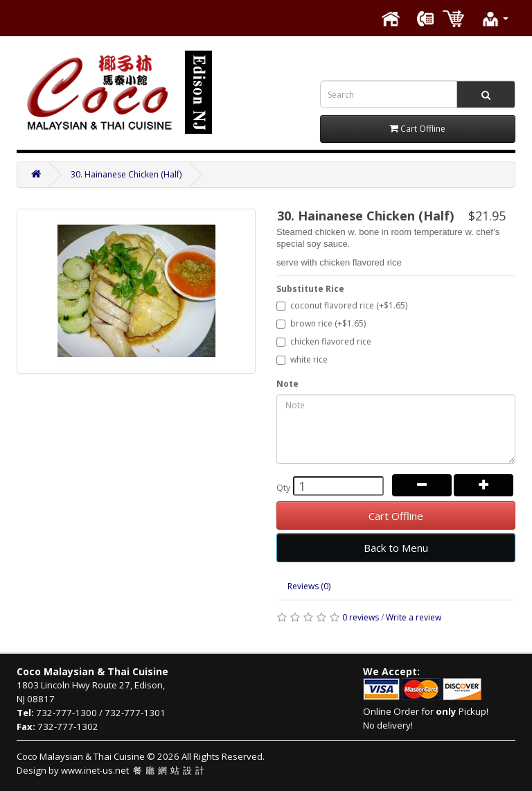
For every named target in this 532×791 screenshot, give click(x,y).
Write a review (414, 617)
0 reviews (361, 617)
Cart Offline (396, 516)
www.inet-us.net (134, 770)
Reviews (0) (309, 586)
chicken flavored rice (324, 341)
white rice (302, 359)
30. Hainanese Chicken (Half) (126, 174)
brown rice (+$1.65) (321, 323)
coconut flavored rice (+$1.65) (342, 305)
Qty (283, 488)
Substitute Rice (310, 289)
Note (287, 384)
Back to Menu (396, 548)
